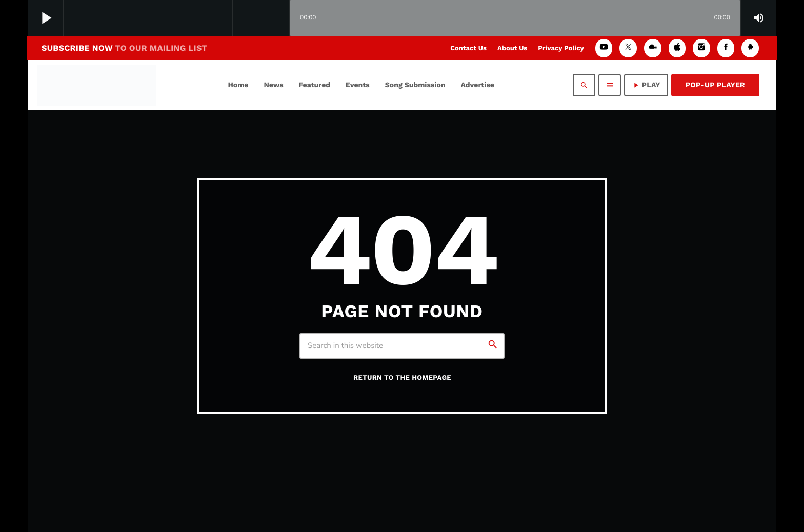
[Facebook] (726, 48)
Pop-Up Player (715, 85)
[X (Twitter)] (628, 48)
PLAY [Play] (646, 85)
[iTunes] (677, 48)
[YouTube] (604, 48)
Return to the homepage (402, 378)
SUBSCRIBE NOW (124, 48)
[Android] (750, 48)
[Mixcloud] (653, 48)
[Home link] (97, 85)
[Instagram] (701, 48)
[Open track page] (279, 18)
